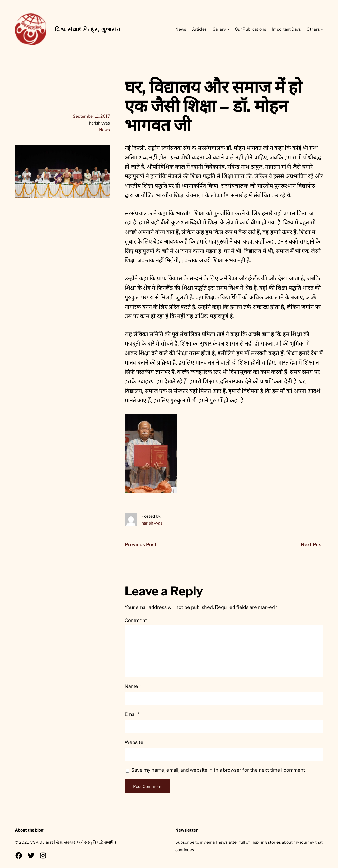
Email (132, 714)
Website (134, 742)
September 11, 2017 (91, 116)
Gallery (219, 29)
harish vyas (152, 523)
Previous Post (141, 545)
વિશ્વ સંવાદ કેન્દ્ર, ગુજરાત (88, 29)
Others (313, 29)
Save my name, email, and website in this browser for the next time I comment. (219, 770)
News (104, 130)
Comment (137, 620)
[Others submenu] (322, 29)
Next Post (312, 545)
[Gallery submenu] (228, 29)
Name (133, 686)
